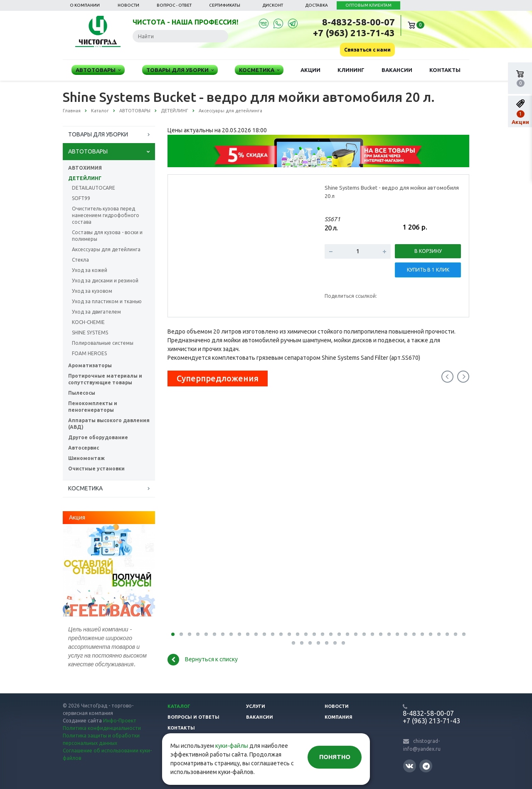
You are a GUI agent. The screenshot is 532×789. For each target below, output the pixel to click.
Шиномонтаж (86, 458)
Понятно (335, 757)
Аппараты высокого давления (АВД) (109, 424)
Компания (339, 717)
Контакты (445, 70)
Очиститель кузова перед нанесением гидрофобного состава (106, 215)
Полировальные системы (103, 343)
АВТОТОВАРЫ (88, 151)
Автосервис (84, 448)
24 (364, 634)
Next (463, 377)
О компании (85, 5)
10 (248, 634)
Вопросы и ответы (193, 717)
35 (456, 634)
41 (327, 643)
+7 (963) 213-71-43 (354, 33)
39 (310, 643)
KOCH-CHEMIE (88, 322)
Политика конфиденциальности (102, 728)
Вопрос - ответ (174, 5)
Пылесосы (82, 393)
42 (335, 643)
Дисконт (273, 5)
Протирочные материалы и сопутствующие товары (105, 379)
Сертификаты (225, 5)
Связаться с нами (367, 50)
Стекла (80, 260)
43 (343, 643)
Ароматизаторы (90, 365)
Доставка (317, 5)
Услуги (256, 706)
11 (256, 634)
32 (431, 634)
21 (339, 634)
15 (289, 634)
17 (306, 634)
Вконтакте (409, 766)
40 (318, 643)
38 (302, 643)
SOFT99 (81, 198)
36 (464, 634)
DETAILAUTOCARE (94, 188)
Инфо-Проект (120, 721)
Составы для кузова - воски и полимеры (107, 236)
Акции (310, 70)
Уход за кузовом (92, 291)
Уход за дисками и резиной (105, 281)
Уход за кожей (90, 270)
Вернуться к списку (203, 660)
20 (331, 634)
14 (281, 634)
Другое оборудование (98, 437)
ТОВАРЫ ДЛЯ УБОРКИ (98, 134)
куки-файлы (232, 746)
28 (397, 634)
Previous (447, 377)
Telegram (426, 766)
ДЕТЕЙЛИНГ (85, 178)
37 (293, 643)
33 (439, 634)
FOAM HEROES (89, 353)
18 (314, 634)
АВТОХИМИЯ (85, 168)
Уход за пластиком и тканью (107, 301)
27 (389, 634)
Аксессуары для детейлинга (106, 249)
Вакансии (397, 70)
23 (356, 634)
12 (264, 634)
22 (347, 634)
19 (323, 634)
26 (381, 634)
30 (414, 634)
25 (372, 634)
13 (273, 634)
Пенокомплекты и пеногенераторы (93, 407)
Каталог (179, 706)
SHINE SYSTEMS (90, 333)
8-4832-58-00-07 (358, 22)
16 (298, 634)
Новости (128, 5)
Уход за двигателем (96, 312)
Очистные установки (96, 469)
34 (447, 634)
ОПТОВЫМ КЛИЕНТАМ (368, 5)
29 (406, 634)
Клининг (351, 70)
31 (422, 634)
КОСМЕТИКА (85, 488)
